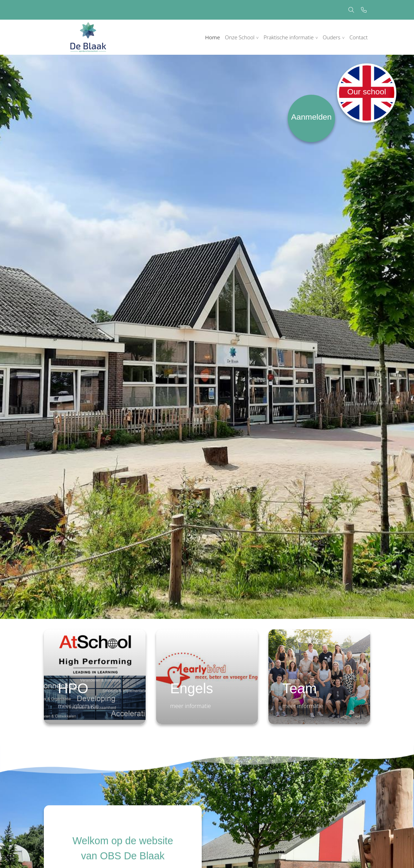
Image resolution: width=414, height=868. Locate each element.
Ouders (332, 37)
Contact (359, 37)
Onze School (240, 37)
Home (213, 37)
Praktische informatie (289, 37)
